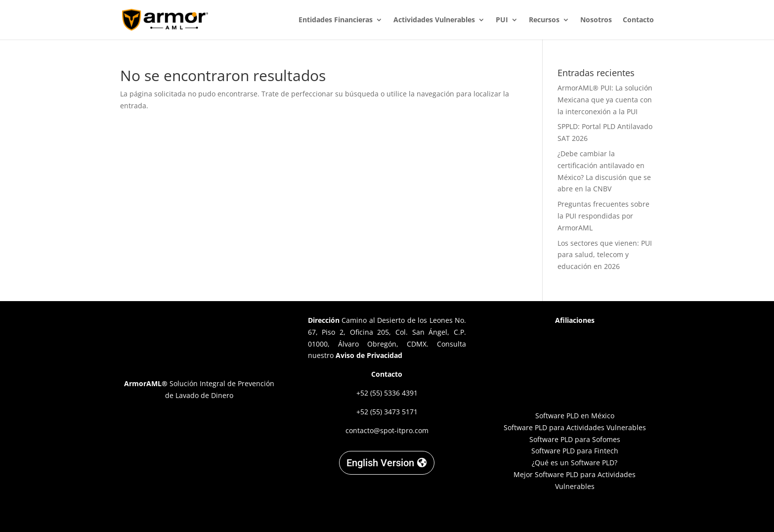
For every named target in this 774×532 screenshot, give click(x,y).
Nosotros (596, 20)
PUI (502, 20)
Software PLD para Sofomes (575, 439)
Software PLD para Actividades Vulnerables (575, 427)
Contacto (638, 20)
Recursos (544, 20)
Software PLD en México (575, 416)
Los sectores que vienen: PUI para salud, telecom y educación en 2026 (605, 255)
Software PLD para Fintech (575, 451)
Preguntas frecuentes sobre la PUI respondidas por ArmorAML (603, 216)
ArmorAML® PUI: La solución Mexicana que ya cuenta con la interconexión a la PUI (605, 100)
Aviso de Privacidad (369, 355)
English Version (380, 463)
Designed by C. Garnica (575, 512)
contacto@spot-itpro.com (387, 430)
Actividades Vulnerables (434, 20)
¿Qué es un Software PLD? (575, 463)
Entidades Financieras (336, 20)
